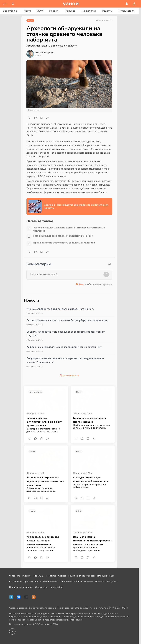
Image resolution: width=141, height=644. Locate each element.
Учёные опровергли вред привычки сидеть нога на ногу (60, 309)
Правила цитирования (21, 587)
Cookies (62, 576)
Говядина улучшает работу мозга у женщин (90, 420)
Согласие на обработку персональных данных (33, 581)
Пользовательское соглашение (76, 581)
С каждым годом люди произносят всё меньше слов (91, 479)
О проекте (15, 576)
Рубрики (27, 576)
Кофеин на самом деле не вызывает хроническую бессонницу (64, 347)
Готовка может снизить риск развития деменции (63, 236)
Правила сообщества (106, 581)
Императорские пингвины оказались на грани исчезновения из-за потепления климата (43, 541)
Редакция (38, 576)
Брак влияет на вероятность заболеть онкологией (64, 243)
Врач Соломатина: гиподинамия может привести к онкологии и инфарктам (93, 541)
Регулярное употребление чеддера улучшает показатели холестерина (45, 481)
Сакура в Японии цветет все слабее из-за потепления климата (76, 206)
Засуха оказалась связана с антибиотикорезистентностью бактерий (69, 229)
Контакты (51, 576)
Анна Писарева (45, 53)
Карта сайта (56, 587)
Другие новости (69, 375)
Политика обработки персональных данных (91, 576)
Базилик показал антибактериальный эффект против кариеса (44, 422)
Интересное (41, 587)
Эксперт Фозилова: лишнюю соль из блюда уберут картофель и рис (67, 320)
